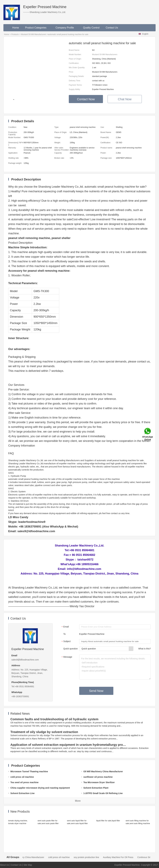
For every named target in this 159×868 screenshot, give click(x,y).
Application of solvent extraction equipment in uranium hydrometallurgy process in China (69, 745)
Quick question (71, 649)
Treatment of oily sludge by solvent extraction (44, 732)
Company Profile (66, 28)
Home (16, 28)
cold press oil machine (62, 857)
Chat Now (125, 99)
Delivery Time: (75, 81)
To (65, 634)
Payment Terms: (75, 85)
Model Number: (75, 54)
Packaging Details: (76, 76)
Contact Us (112, 28)
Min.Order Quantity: (77, 68)
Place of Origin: (75, 59)
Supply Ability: (75, 89)
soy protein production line (89, 857)
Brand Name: (74, 50)
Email (65, 627)
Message (67, 657)
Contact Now (86, 99)
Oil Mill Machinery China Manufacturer (28, 857)
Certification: (74, 63)
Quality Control (91, 28)
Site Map (28, 865)
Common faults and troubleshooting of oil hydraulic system (54, 719)
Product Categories (37, 28)
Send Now (96, 691)
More (78, 801)
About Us (5, 865)
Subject (66, 642)
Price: (71, 72)
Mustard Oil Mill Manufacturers (34, 34)
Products (15, 34)
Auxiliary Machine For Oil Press (121, 857)
